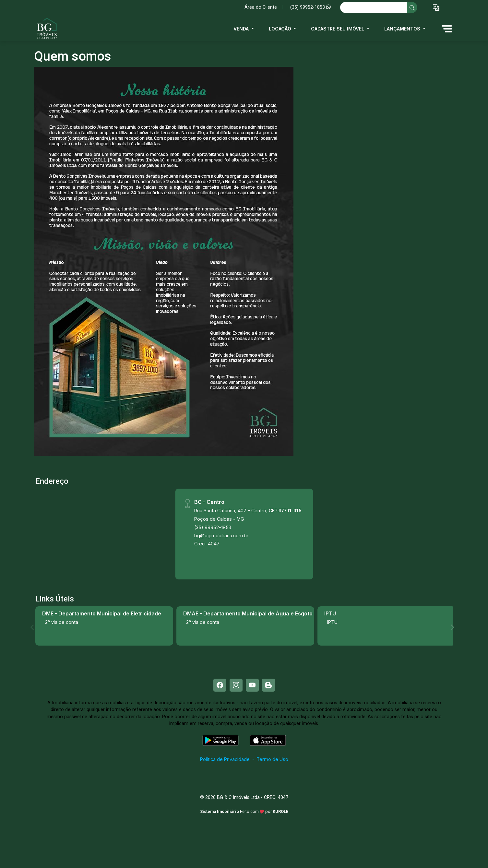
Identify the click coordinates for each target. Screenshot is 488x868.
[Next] (452, 627)
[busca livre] (412, 7)
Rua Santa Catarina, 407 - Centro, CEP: (248, 511)
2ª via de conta (62, 622)
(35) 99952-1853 (310, 7)
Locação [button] (281, 29)
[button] (436, 8)
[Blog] (268, 685)
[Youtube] (252, 685)
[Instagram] (236, 685)
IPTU (332, 622)
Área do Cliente (261, 7)
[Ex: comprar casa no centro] (374, 7)
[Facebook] (220, 685)
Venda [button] (242, 29)
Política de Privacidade (225, 759)
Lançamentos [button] (403, 29)
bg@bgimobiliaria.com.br (221, 535)
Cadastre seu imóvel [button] (338, 29)
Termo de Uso (272, 759)
